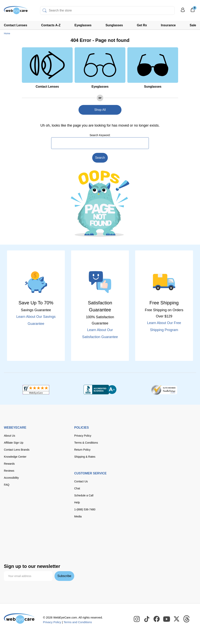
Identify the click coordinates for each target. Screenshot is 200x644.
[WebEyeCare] (20, 618)
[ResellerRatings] (164, 390)
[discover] (46, 537)
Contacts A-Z (51, 25)
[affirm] (10, 553)
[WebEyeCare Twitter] (177, 619)
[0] (193, 11)
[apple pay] (26, 545)
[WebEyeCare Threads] (187, 619)
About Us (10, 436)
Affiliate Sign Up (14, 443)
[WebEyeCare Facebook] (157, 619)
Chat (77, 488)
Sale (193, 25)
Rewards (9, 464)
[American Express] (58, 537)
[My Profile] (183, 12)
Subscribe (64, 576)
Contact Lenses (16, 25)
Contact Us (81, 481)
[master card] (35, 537)
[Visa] (23, 537)
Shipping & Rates (85, 457)
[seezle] (55, 545)
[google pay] (39, 545)
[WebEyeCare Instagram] (137, 619)
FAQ (7, 485)
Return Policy (82, 450)
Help (77, 502)
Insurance (168, 25)
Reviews (9, 471)
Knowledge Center (15, 457)
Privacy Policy (83, 436)
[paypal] (12, 545)
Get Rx (142, 25)
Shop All (100, 110)
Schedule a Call (84, 495)
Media (78, 516)
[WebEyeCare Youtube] (167, 619)
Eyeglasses (83, 25)
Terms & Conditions (86, 443)
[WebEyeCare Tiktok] (147, 619)
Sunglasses (114, 25)
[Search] (45, 11)
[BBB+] (100, 390)
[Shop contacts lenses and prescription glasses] (16, 12)
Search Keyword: (100, 135)
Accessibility (11, 478)
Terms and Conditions (78, 622)
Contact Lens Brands (17, 450)
